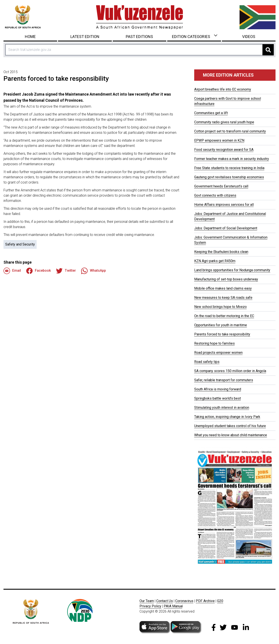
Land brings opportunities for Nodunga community (232, 270)
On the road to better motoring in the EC (224, 316)
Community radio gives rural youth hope (224, 122)
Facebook (38, 271)
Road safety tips (207, 362)
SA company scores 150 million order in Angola (230, 371)
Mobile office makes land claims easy (223, 288)
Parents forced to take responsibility (222, 334)
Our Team (147, 601)
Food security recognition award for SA (224, 150)
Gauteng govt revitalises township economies (229, 177)
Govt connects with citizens (215, 195)
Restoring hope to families (214, 343)
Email (12, 271)
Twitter (66, 271)
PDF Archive (205, 601)
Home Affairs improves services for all (224, 205)
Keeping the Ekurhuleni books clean (221, 252)
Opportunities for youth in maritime (221, 325)
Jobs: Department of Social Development (226, 228)
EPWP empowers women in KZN (219, 140)
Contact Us (165, 601)
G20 (220, 601)
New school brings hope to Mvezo (220, 307)
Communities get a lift (211, 113)
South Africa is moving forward (218, 389)
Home (30, 37)
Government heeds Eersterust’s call (221, 186)
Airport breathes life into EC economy (223, 89)
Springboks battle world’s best (218, 398)
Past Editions (139, 37)
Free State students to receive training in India (229, 168)
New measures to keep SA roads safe (223, 298)
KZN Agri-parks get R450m (215, 261)
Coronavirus (184, 601)
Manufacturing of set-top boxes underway (226, 279)
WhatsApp (94, 271)
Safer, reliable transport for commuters (224, 380)
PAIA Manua (173, 606)
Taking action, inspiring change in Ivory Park (227, 417)
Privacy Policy (150, 606)
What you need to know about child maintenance (231, 435)
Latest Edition (85, 37)
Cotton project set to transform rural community (230, 131)
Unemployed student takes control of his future (230, 426)
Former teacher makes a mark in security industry (232, 159)
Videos (249, 37)
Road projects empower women (218, 353)
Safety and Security (20, 244)
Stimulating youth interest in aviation (222, 408)
